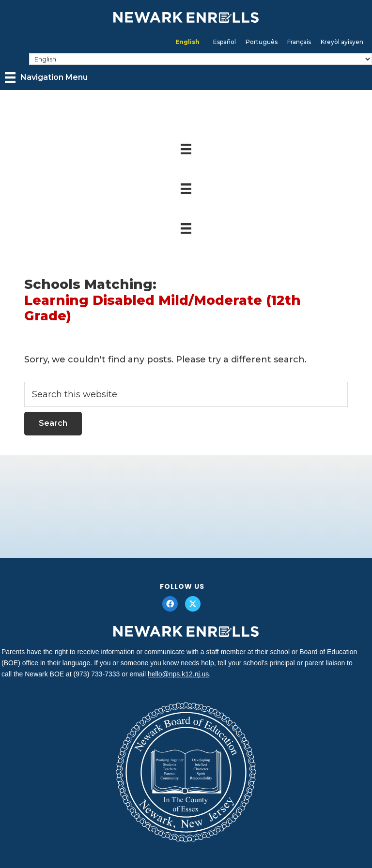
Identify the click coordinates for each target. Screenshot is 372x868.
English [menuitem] (187, 42)
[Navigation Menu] (46, 77)
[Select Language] (201, 59)
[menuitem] (187, 42)
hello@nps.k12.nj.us (178, 674)
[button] (170, 604)
